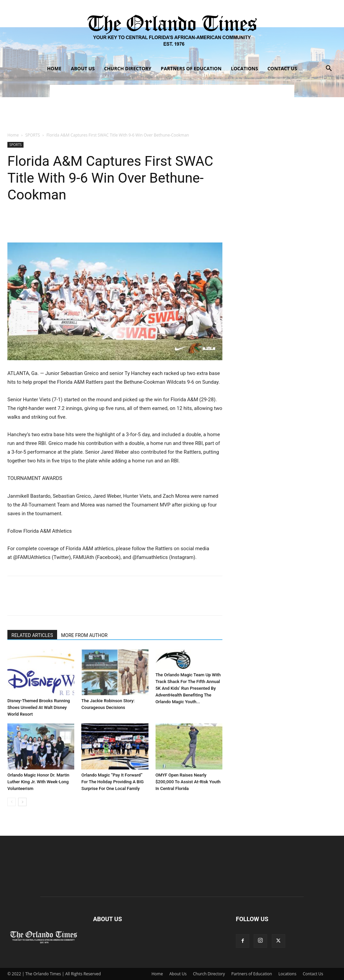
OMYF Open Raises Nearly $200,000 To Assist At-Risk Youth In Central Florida (188, 782)
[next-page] (22, 802)
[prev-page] (12, 802)
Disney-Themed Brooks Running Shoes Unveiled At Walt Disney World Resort (39, 707)
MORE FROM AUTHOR (84, 635)
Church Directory (128, 68)
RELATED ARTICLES (32, 635)
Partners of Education (191, 68)
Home (54, 68)
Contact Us (282, 68)
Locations (244, 68)
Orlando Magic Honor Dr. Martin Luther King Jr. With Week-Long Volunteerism (38, 782)
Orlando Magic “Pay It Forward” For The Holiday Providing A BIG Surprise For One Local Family (112, 782)
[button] (329, 69)
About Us (83, 68)
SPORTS (33, 135)
